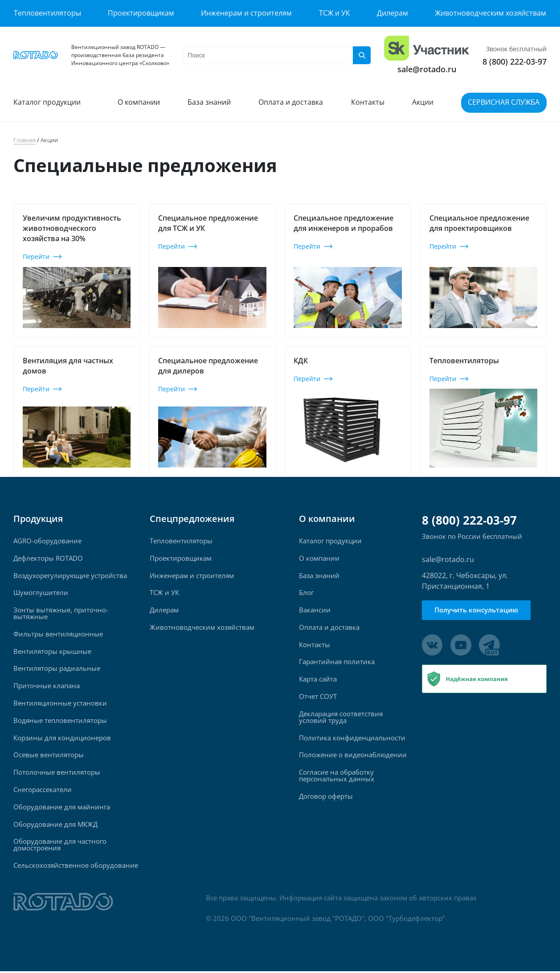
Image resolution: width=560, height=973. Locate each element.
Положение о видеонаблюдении (353, 756)
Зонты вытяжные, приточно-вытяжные (61, 614)
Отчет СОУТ (318, 697)
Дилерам (392, 13)
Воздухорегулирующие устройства (70, 576)
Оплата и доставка (291, 103)
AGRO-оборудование (47, 541)
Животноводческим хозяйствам (491, 13)
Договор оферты (326, 798)
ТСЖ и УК (335, 13)
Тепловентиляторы (47, 13)
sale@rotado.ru (427, 69)
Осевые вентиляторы (49, 756)
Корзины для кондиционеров (62, 739)
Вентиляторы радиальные (57, 669)
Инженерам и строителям (246, 13)
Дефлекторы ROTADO (48, 558)
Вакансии (315, 610)
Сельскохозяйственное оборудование (76, 867)
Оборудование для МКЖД (55, 826)
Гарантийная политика (337, 663)
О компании (139, 103)
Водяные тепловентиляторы (60, 721)
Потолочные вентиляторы (57, 774)
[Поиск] (362, 55)
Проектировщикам (141, 13)
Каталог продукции (47, 103)
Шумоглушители (41, 593)
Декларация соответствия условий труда (341, 718)
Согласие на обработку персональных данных (337, 777)
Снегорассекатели (43, 791)
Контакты (368, 103)
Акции (423, 103)
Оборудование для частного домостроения (60, 846)
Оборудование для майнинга (62, 808)
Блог (306, 593)
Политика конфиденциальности (352, 739)
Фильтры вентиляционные (58, 634)
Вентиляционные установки (60, 704)
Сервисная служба (504, 103)
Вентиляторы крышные (52, 652)
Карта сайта (318, 680)
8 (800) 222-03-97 (515, 62)
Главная (25, 140)
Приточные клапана (47, 687)
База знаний (210, 103)
